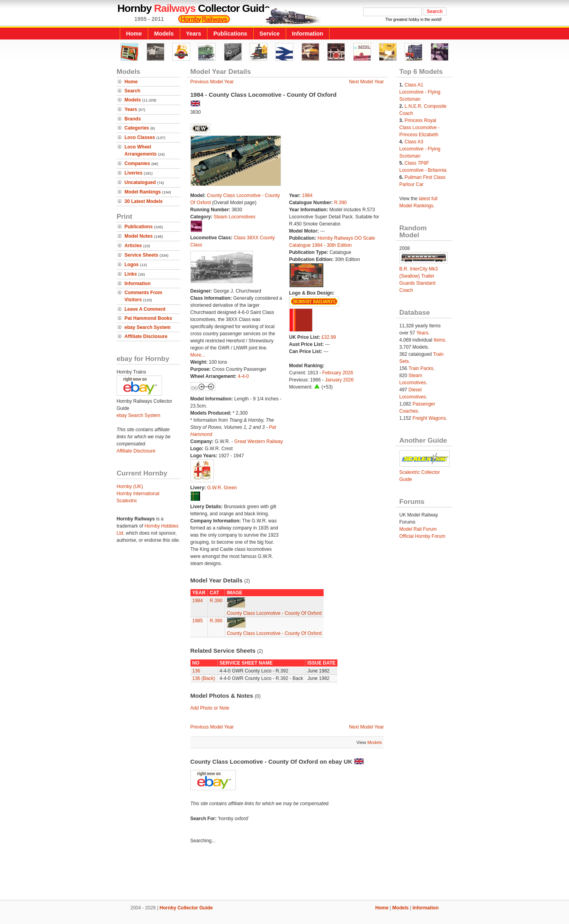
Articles (133, 246)
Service (270, 34)
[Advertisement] (284, 873)
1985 (198, 621)
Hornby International (138, 494)
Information (308, 34)
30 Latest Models (144, 201)
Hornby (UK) (130, 486)
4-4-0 (243, 376)
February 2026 (338, 373)
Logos (132, 265)
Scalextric (127, 501)
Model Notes (138, 236)
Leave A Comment (145, 309)
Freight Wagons (429, 418)
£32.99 (329, 337)
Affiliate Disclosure (146, 336)
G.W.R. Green (222, 488)
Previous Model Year (212, 82)
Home (134, 34)
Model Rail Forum (418, 529)
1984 (307, 195)
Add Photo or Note (210, 708)
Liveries (133, 173)
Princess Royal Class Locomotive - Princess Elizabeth (420, 128)
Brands (133, 119)
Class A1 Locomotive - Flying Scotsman (420, 92)
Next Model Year (366, 82)
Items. (440, 340)
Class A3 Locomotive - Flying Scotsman (420, 149)
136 (196, 671)
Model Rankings (143, 192)
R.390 (341, 203)
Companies (137, 163)
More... (198, 355)
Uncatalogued (140, 182)
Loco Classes (140, 137)
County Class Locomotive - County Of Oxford (274, 613)
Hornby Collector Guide (186, 908)
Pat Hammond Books (148, 318)
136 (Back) (204, 678)
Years (194, 34)
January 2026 (339, 380)
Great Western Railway (259, 441)
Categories (137, 128)
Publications (230, 34)
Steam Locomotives (235, 217)
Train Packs (421, 368)
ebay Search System (148, 327)
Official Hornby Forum (422, 536)
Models (164, 34)
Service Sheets (141, 255)
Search (132, 91)
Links (131, 274)
